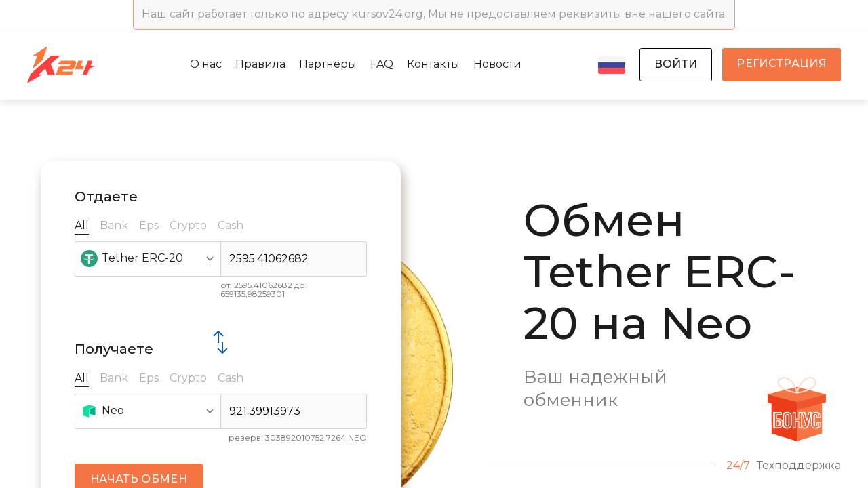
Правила (260, 64)
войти (676, 64)
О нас (206, 64)
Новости (497, 64)
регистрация (782, 63)
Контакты (433, 64)
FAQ (382, 64)
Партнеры (328, 64)
